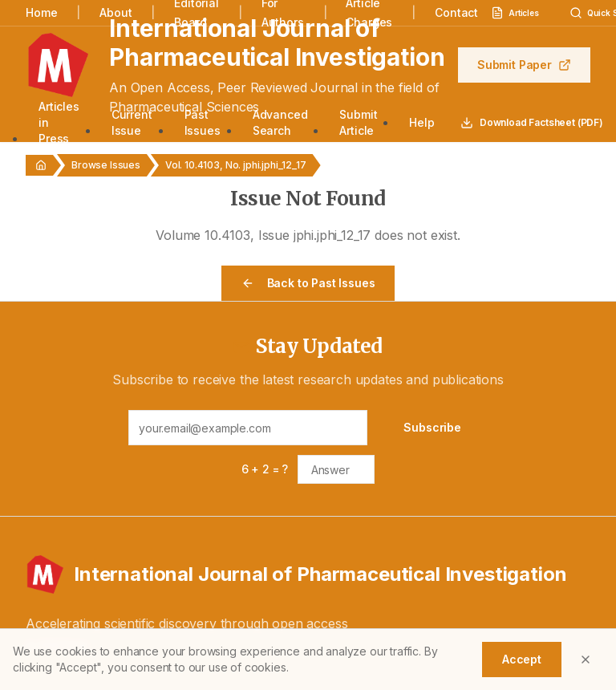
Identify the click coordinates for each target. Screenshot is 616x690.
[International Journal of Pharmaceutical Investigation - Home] (308, 574)
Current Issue (132, 122)
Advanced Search (280, 122)
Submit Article (358, 122)
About (115, 12)
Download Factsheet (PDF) (532, 123)
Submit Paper (524, 65)
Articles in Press (59, 122)
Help (421, 122)
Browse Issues (106, 165)
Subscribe (432, 427)
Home (41, 12)
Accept (522, 659)
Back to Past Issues (308, 283)
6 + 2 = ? (265, 469)
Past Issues (203, 122)
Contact (456, 12)
